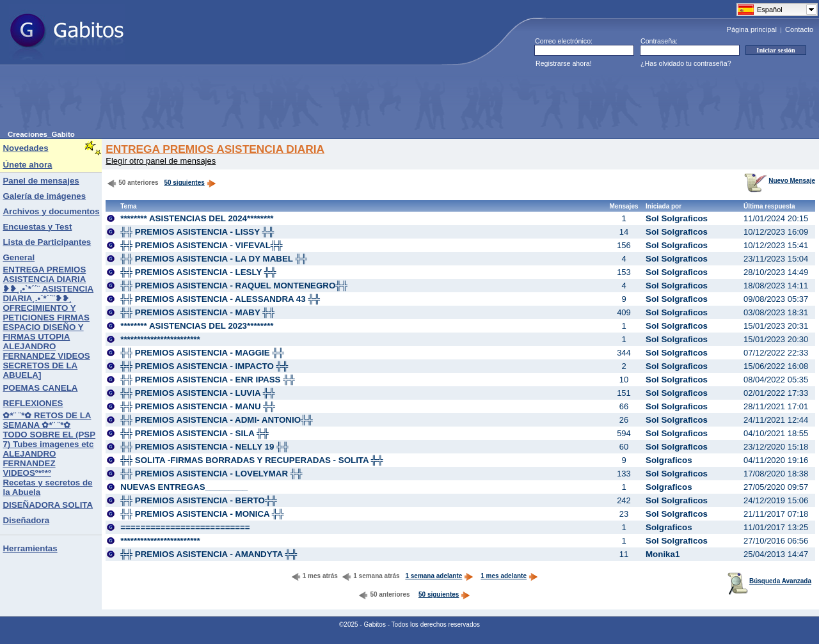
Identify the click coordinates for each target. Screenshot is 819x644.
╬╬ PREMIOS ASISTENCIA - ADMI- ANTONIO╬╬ (217, 420)
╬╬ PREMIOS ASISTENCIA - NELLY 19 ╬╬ (204, 447)
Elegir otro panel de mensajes (161, 161)
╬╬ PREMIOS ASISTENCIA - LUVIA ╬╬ (197, 393)
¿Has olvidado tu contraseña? (686, 63)
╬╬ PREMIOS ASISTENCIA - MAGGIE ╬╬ (202, 353)
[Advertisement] (241, 102)
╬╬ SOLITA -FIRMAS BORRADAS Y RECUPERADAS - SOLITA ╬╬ (251, 460)
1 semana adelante (439, 576)
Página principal (752, 29)
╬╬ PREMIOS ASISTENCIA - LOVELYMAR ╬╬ (211, 474)
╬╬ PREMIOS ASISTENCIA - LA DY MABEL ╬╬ (214, 259)
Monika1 (663, 554)
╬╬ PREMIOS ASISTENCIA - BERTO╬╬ (199, 500)
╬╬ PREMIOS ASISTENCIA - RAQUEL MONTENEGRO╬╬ (234, 286)
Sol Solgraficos (677, 218)
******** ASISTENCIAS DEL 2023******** (197, 326)
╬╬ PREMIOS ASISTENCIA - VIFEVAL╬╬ (202, 245)
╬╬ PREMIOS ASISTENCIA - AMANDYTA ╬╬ (209, 554)
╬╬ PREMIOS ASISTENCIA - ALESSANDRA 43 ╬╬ (220, 299)
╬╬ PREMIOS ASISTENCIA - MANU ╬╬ (198, 406)
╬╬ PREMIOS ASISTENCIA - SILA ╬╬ (195, 433)
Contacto (799, 29)
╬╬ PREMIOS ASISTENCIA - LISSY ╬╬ (197, 232)
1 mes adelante (509, 576)
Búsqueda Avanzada (769, 581)
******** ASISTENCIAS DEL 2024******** (197, 218)
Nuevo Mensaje (780, 181)
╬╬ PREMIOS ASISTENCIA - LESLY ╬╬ (198, 272)
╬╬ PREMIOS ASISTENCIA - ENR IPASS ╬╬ (208, 380)
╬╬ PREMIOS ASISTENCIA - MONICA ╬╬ (202, 514)
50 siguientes (184, 183)
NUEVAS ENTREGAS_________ (184, 487)
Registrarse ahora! (564, 63)
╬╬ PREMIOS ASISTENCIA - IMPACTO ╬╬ (204, 366)
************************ (160, 339)
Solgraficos (669, 460)
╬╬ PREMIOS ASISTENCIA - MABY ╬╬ (197, 312)
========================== (185, 527)
